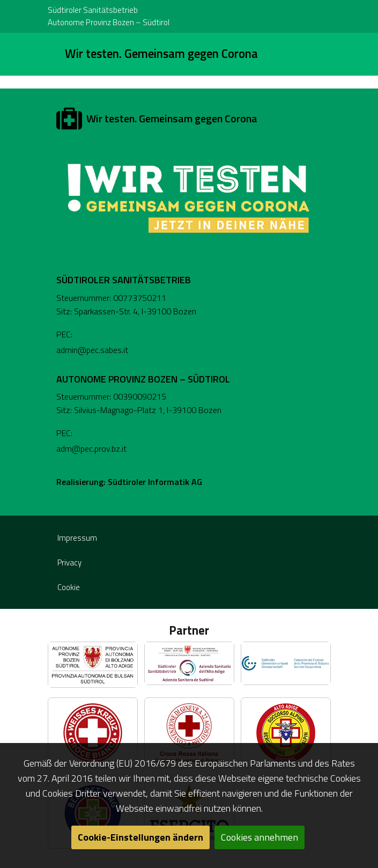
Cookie (69, 587)
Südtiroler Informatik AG (155, 482)
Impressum (77, 538)
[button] (93, 664)
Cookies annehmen (260, 837)
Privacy (69, 562)
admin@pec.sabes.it (92, 350)
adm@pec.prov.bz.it (91, 448)
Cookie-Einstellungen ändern (140, 837)
